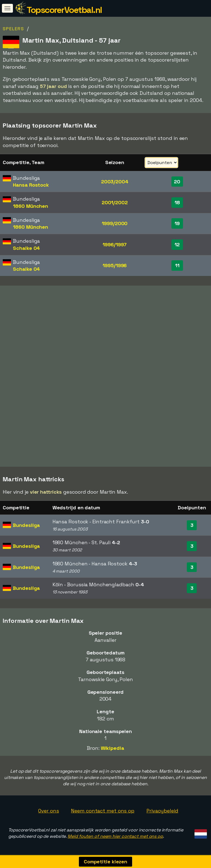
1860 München (30, 206)
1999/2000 (115, 223)
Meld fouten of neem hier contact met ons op (115, 836)
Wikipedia (113, 748)
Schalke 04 (26, 248)
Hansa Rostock (31, 185)
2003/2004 (115, 182)
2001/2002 (115, 202)
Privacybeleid (162, 811)
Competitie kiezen (105, 862)
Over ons (48, 811)
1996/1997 (115, 244)
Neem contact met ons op (103, 811)
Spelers (13, 29)
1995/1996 (115, 265)
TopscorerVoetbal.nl (64, 10)
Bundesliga (26, 525)
